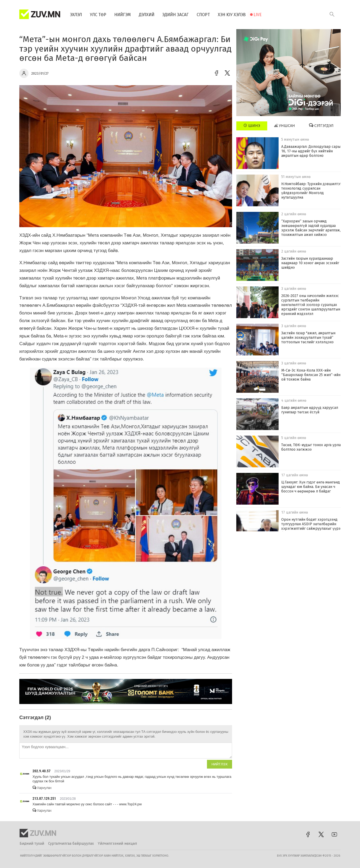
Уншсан (285, 126)
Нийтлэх (220, 764)
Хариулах (42, 788)
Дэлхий (147, 15)
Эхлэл (76, 15)
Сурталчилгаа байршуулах (71, 844)
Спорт (203, 15)
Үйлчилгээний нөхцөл (117, 844)
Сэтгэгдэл (321, 126)
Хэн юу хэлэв (232, 15)
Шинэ (252, 126)
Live (258, 15)
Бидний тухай (32, 844)
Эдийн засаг (176, 15)
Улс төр (98, 15)
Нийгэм (123, 15)
